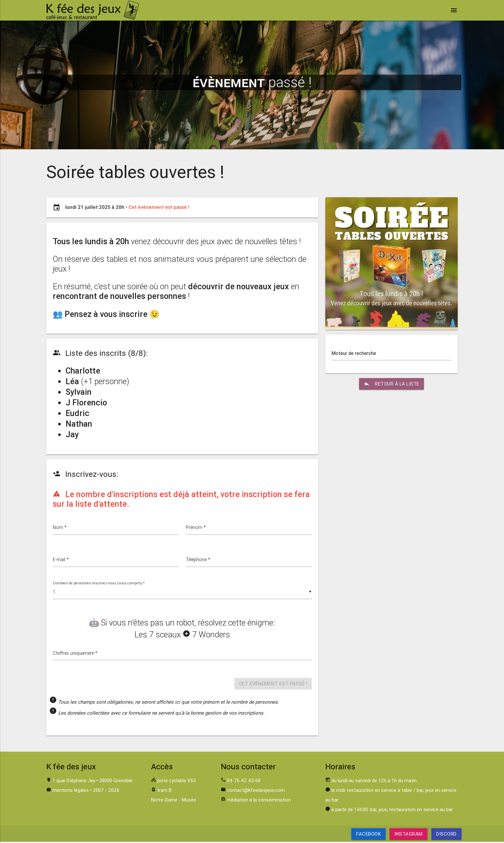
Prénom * (196, 528)
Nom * (60, 528)
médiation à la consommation (259, 801)
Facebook (369, 835)
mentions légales (71, 791)
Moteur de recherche (354, 353)
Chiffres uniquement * (76, 654)
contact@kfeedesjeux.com (256, 791)
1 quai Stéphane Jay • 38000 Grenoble (92, 782)
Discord (446, 835)
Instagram (409, 835)
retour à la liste (392, 384)
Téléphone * (199, 560)
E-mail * (61, 560)
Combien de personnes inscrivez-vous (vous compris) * (99, 584)
